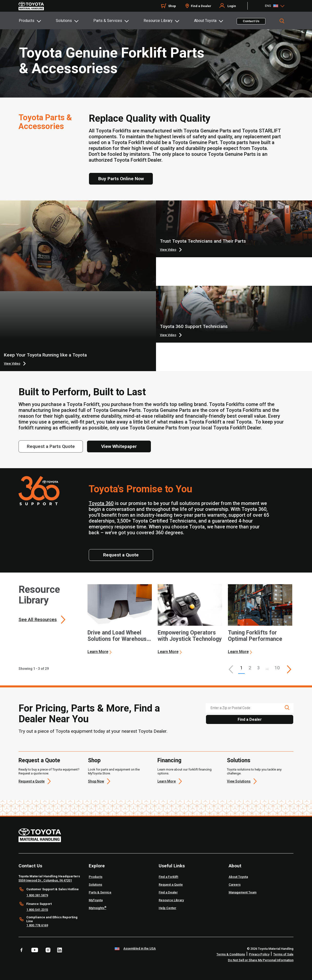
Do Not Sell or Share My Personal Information (261, 960)
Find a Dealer (201, 6)
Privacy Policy (259, 954)
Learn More (98, 652)
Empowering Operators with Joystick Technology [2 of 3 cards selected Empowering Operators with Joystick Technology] (190, 636)
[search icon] (287, 708)
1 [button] (241, 668)
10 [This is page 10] (277, 668)
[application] (120, 619)
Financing (169, 761)
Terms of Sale (283, 954)
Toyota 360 (101, 503)
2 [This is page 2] (250, 668)
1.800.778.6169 (37, 925)
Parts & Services (108, 21)
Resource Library (158, 21)
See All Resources (38, 619)
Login (232, 6)
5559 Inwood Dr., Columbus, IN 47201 (45, 880)
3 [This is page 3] (258, 668)
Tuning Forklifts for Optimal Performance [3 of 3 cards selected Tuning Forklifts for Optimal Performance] (255, 636)
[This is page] (289, 669)
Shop (172, 6)
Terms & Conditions (231, 954)
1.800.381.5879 (37, 895)
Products (27, 21)
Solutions (64, 21)
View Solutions (239, 781)
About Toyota (205, 21)
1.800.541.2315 (37, 910)
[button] (231, 669)
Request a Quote (39, 761)
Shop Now (96, 781)
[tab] (37, 20)
